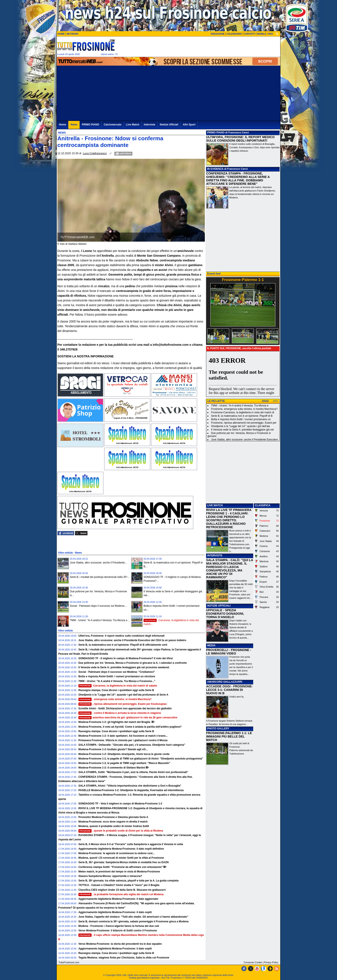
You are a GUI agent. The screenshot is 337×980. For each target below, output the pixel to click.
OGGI (265, 401)
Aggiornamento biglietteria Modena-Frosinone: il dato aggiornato (118, 899)
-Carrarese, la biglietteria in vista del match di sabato (118, 686)
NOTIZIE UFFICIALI (219, 606)
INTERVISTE (215, 556)
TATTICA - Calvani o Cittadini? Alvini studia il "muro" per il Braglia (119, 885)
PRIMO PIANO (216, 133)
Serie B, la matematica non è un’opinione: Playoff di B (242, 416)
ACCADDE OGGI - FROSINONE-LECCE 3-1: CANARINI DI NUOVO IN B (229, 690)
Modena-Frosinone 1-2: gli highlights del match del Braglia (115, 722)
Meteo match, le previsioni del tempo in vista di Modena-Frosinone (119, 872)
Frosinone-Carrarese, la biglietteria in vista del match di (243, 412)
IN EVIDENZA (215, 169)
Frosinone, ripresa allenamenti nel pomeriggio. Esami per (244, 423)
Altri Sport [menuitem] (189, 125)
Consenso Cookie (253, 962)
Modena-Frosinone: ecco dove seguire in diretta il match (113, 822)
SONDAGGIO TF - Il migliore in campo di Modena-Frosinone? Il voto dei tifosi (126, 658)
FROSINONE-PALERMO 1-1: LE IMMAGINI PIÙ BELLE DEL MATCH (229, 736)
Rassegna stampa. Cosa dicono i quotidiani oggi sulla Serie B (116, 690)
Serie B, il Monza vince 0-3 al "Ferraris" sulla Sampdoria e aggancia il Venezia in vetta (131, 844)
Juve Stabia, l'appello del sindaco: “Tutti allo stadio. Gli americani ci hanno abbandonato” (133, 917)
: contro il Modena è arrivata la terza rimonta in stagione (120, 713)
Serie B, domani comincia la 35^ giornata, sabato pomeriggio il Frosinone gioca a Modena (133, 921)
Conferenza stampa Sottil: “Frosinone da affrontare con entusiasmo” (121, 867)
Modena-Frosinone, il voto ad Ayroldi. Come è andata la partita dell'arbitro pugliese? (130, 727)
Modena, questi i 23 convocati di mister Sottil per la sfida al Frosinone (121, 858)
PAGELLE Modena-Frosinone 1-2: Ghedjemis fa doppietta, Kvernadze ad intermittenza (131, 790)
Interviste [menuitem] (149, 125)
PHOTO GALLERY (218, 728)
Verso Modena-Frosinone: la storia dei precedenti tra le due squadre (120, 944)
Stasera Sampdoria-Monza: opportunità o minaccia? (110, 876)
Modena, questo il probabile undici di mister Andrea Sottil (114, 826)
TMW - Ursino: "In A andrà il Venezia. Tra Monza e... (100, 620)
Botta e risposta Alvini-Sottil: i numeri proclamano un (241, 419)
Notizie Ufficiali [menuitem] (169, 125)
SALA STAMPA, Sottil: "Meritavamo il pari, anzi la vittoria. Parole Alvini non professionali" (133, 772)
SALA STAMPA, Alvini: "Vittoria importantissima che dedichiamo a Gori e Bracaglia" (130, 786)
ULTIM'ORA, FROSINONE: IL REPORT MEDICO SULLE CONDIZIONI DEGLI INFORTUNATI (240, 139)
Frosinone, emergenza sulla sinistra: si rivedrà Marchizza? (244, 409)
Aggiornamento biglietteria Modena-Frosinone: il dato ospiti (115, 912)
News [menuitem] (74, 125)
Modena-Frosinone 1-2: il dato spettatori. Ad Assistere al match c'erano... (123, 736)
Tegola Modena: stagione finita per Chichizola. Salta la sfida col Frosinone (124, 958)
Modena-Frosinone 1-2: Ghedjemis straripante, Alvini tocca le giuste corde (124, 754)
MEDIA (211, 645)
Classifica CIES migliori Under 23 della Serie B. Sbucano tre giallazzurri (122, 890)
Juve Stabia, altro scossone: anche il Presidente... (98, 563)
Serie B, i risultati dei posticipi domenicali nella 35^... (100, 577)
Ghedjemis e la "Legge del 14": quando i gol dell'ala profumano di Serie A (123, 695)
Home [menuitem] (62, 125)
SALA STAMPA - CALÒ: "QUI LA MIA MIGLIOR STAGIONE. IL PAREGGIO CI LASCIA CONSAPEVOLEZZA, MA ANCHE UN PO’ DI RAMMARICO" (230, 569)
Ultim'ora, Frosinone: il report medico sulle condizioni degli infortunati (122, 636)
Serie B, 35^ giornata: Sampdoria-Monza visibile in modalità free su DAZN (124, 862)
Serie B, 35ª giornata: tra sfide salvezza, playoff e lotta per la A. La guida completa (129, 881)
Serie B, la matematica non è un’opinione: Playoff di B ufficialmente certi (123, 645)
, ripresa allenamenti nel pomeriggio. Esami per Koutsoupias (123, 704)
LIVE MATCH (215, 505)
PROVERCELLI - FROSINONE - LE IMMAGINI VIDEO (229, 652)
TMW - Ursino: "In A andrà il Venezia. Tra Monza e (240, 406)
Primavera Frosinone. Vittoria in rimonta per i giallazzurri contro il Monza (123, 740)
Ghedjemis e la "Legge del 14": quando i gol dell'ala (240, 426)
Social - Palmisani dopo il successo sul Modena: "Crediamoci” (117, 672)
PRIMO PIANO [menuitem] (91, 125)
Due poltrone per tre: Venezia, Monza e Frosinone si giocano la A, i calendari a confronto (133, 663)
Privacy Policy (271, 962)
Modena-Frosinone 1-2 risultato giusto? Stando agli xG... (113, 749)
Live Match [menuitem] (133, 125)
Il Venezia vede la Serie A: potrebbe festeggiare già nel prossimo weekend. (124, 667)
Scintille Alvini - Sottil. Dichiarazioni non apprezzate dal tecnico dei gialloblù (125, 708)
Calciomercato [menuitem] (113, 125)
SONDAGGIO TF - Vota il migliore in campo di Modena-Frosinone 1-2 (120, 804)
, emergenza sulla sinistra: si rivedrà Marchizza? (115, 699)
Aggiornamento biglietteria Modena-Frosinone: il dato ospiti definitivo (121, 849)
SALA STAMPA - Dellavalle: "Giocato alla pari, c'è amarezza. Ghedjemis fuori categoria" (132, 745)
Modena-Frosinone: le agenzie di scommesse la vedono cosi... (117, 853)
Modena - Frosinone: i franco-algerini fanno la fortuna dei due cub (119, 926)
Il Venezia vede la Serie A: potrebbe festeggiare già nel (242, 430)
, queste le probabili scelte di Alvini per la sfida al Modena (121, 831)
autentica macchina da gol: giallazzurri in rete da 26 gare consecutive (128, 718)
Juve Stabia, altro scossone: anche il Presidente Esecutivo (244, 440)
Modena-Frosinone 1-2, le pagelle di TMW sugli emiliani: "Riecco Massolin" (124, 763)
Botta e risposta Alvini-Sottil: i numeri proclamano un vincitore (117, 676)
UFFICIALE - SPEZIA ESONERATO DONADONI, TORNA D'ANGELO (225, 614)
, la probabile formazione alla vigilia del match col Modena (121, 894)
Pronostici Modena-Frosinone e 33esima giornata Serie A (113, 817)
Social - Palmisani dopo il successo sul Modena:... (98, 606)
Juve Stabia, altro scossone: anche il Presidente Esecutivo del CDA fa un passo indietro (132, 640)
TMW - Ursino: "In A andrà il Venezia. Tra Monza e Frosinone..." (117, 681)
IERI (275, 401)
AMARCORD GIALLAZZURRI (225, 682)
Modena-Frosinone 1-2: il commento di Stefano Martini (112, 768)
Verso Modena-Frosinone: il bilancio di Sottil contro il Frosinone (118, 931)
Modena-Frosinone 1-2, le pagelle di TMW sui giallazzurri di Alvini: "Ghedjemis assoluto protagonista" (141, 759)
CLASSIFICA (263, 505)
